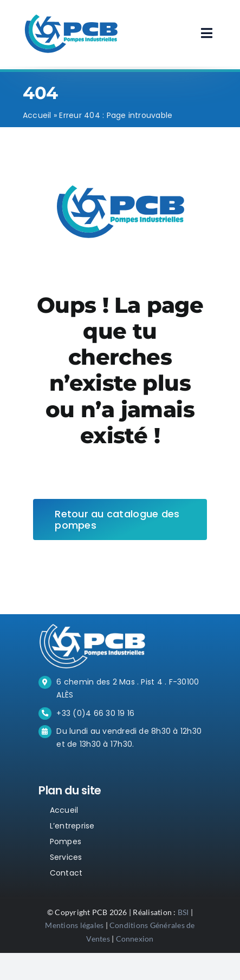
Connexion (135, 939)
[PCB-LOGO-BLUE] (71, 15)
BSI (183, 912)
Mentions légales (74, 925)
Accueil (37, 115)
